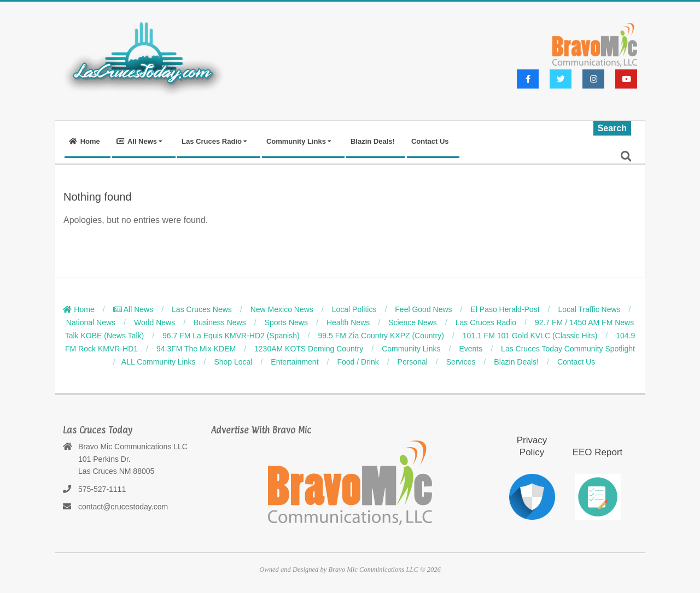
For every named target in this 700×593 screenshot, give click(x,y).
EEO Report (598, 452)
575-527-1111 (102, 489)
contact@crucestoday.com (123, 507)
